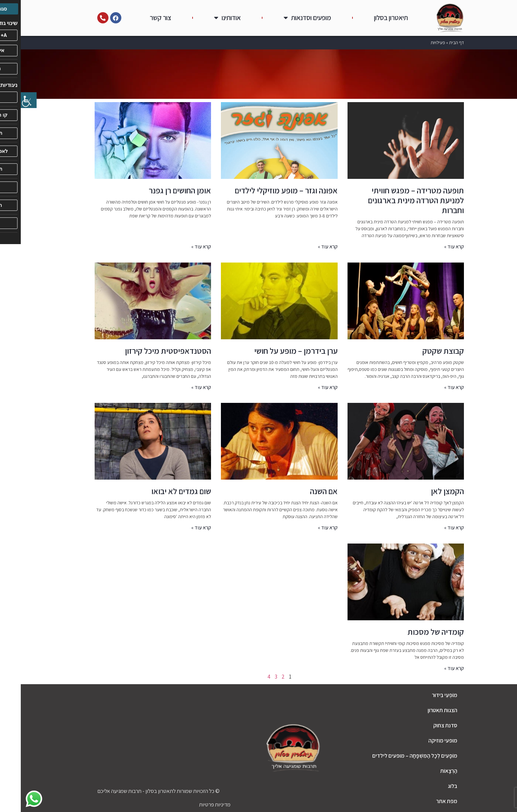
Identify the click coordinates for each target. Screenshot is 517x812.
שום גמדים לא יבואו (160, 491)
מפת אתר (426, 801)
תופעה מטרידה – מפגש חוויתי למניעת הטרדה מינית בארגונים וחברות (395, 200)
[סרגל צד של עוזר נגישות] (8, 100)
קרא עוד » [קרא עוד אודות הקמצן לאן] (433, 528)
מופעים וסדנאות (287, 18)
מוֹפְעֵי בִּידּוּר (424, 695)
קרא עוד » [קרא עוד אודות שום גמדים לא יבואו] (180, 528)
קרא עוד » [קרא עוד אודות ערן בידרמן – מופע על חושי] (307, 387)
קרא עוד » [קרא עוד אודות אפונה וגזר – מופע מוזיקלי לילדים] (307, 247)
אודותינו (207, 18)
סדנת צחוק (425, 725)
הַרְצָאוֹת (428, 771)
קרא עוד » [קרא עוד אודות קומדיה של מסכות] (433, 668)
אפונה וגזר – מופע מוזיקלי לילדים (265, 190)
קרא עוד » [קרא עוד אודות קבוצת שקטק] (433, 387)
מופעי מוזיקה (422, 741)
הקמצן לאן (427, 491)
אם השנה (303, 491)
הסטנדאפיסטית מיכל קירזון (147, 351)
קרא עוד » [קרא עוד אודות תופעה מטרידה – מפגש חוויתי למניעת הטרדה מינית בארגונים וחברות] (433, 247)
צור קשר (140, 18)
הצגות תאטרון (422, 710)
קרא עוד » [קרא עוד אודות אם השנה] (307, 528)
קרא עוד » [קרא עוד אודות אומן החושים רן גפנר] (180, 247)
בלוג (432, 786)
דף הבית (436, 42)
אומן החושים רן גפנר (159, 190)
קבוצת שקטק (422, 351)
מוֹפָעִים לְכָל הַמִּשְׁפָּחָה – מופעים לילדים (394, 756)
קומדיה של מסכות (415, 632)
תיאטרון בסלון (370, 18)
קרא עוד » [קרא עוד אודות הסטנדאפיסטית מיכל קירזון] (180, 387)
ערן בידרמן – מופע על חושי (275, 351)
